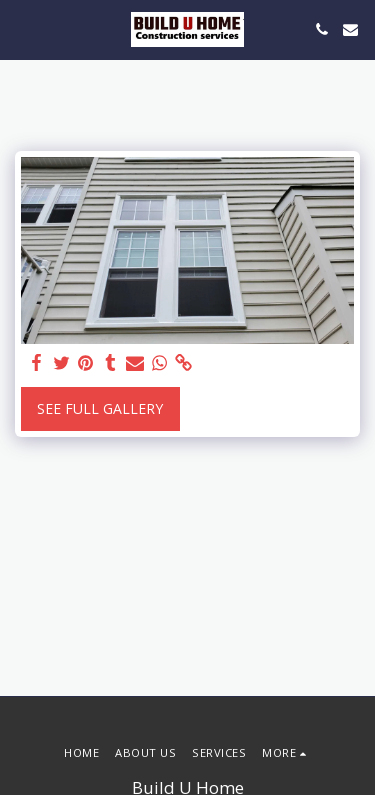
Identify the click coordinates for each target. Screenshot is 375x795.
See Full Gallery (100, 408)
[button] (22, 28)
